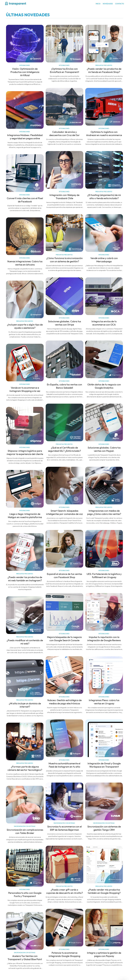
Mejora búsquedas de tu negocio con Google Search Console (64, 639)
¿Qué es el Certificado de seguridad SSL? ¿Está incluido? (64, 449)
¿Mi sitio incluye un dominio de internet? (25, 705)
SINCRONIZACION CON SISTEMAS (25, 953)
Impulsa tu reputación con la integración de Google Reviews (104, 639)
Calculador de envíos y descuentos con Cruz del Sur (64, 134)
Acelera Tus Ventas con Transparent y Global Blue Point (25, 958)
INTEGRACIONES (25, 65)
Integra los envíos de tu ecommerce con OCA (104, 323)
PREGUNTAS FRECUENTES (104, 65)
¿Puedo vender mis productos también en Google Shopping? (104, 891)
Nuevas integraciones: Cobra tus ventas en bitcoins (25, 263)
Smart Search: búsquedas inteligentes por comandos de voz (64, 512)
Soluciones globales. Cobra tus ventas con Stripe (64, 323)
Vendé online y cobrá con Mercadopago (104, 260)
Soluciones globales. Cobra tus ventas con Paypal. (104, 449)
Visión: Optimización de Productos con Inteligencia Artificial (25, 72)
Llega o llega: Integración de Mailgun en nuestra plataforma (25, 516)
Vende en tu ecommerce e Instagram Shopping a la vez (25, 389)
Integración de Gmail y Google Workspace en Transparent (104, 765)
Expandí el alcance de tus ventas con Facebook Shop (64, 576)
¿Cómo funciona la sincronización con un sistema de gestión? (64, 260)
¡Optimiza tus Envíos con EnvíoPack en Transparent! (64, 70)
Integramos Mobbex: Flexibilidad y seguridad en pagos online (25, 137)
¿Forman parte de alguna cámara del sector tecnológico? (25, 768)
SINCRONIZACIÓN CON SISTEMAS (64, 823)
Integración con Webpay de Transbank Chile (64, 197)
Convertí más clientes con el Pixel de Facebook (25, 200)
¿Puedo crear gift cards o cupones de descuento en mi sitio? (64, 891)
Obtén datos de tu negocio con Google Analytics (104, 386)
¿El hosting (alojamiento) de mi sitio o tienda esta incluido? (104, 197)
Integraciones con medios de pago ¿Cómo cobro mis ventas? (104, 512)
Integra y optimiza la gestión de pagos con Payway (104, 954)
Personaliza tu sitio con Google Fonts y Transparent (25, 895)
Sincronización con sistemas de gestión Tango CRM (104, 828)
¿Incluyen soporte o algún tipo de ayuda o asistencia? (25, 326)
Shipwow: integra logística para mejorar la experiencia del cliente (25, 453)
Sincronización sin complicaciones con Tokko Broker (25, 831)
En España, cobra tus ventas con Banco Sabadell (64, 386)
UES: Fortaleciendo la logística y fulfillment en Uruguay (104, 576)
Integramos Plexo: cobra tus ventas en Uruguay (104, 702)
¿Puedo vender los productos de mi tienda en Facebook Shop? (104, 70)
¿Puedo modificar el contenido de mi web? (25, 642)
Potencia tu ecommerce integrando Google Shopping (64, 954)
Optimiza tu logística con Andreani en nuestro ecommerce (104, 134)
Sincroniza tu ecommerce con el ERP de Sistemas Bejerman (64, 828)
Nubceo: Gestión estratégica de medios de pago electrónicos (64, 702)
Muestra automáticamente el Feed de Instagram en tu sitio (64, 765)
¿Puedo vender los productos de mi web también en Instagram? (25, 579)
